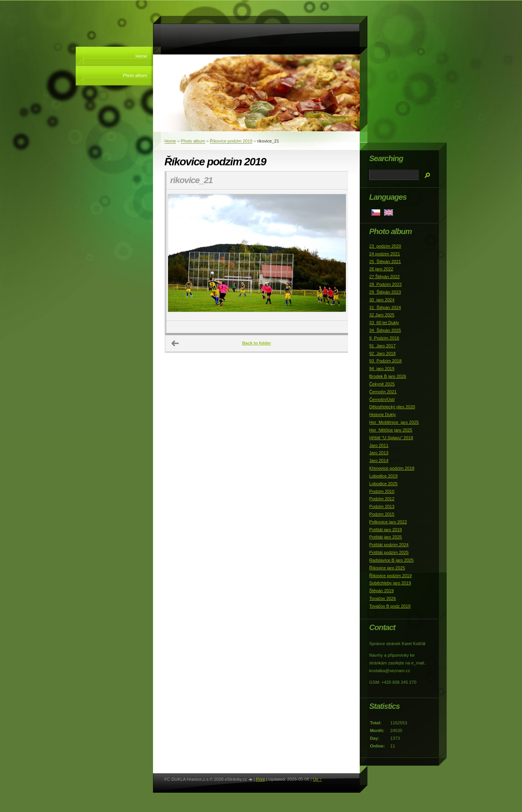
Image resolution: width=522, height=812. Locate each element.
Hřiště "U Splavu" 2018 (391, 438)
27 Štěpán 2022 (385, 277)
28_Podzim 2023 (386, 284)
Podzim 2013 (382, 506)
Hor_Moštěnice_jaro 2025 (394, 422)
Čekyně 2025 (382, 384)
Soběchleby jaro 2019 (390, 583)
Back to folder (257, 343)
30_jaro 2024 (382, 300)
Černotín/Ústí (382, 399)
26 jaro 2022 (381, 269)
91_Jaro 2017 (383, 346)
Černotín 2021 (383, 392)
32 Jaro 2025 (382, 315)
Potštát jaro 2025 (386, 537)
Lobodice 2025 (383, 484)
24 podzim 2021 (385, 254)
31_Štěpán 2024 (385, 307)
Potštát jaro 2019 (386, 530)
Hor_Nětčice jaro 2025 (391, 430)
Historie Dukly (383, 414)
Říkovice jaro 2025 (387, 568)
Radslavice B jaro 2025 (392, 560)
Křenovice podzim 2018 (392, 468)
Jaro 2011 (379, 445)
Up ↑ (317, 779)
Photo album (135, 75)
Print (260, 779)
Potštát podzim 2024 (389, 545)
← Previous (175, 343)
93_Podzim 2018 (386, 361)
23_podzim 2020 (385, 246)
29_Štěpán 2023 (385, 292)
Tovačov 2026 (383, 598)
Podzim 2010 (382, 491)
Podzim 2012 (382, 499)
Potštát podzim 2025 (389, 552)
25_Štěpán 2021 (385, 262)
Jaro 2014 (379, 460)
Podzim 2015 (382, 514)
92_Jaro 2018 (383, 353)
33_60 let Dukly (384, 323)
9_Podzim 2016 (384, 338)
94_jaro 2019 (382, 369)
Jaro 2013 (379, 453)
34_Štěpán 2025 (385, 330)
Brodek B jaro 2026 (388, 376)
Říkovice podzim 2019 (231, 141)
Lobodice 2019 (383, 476)
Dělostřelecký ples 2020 (392, 407)
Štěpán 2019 (382, 591)
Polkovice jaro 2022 (388, 522)
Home (141, 56)
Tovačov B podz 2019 (390, 606)
